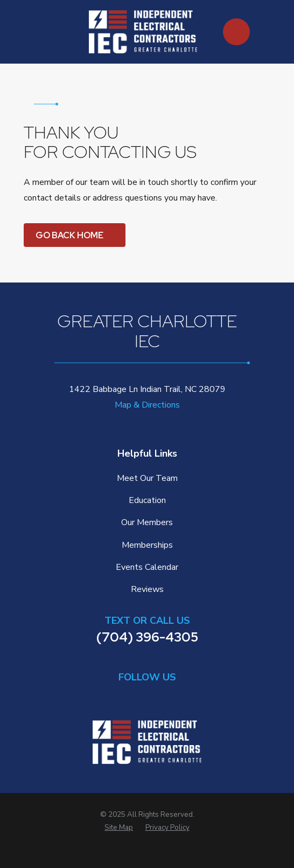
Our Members (147, 522)
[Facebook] (147, 697)
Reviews (147, 589)
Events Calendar (147, 567)
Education (147, 500)
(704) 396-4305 (147, 637)
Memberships (147, 545)
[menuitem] (119, 828)
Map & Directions (147, 405)
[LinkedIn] (121, 697)
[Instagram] (173, 697)
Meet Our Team (147, 478)
